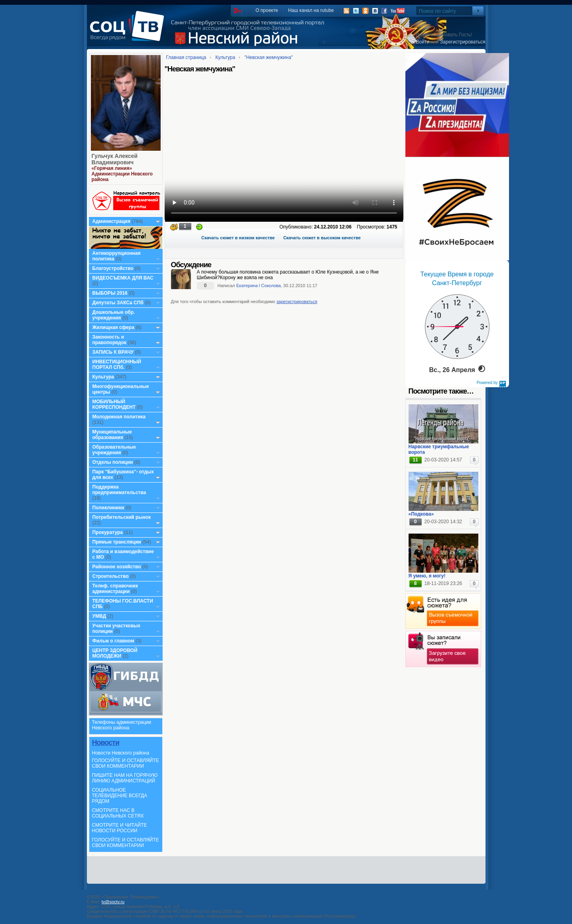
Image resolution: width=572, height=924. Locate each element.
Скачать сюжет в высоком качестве (322, 238)
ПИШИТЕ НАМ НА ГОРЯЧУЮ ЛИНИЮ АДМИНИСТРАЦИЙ (125, 778)
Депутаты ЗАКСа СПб (118, 303)
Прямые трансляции (117, 542)
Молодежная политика (119, 417)
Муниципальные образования (112, 435)
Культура (103, 377)
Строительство (111, 576)
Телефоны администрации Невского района (122, 725)
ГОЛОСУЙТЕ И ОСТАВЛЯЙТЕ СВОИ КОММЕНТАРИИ (126, 763)
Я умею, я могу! (427, 576)
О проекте (267, 10)
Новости (106, 743)
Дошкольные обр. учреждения (114, 315)
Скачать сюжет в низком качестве (238, 238)
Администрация (111, 221)
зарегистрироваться (297, 301)
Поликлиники (108, 508)
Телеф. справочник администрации (115, 589)
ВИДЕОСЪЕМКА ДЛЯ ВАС (123, 278)
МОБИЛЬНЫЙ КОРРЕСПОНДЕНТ (115, 404)
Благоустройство (114, 268)
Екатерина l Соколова (259, 286)
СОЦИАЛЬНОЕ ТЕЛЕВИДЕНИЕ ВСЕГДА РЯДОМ (120, 796)
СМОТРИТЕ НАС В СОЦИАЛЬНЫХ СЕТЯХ (118, 813)
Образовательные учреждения (114, 450)
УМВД (99, 616)
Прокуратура (108, 532)
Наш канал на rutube (311, 10)
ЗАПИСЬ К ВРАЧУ (113, 352)
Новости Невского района (121, 753)
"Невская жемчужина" (269, 57)
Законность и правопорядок (110, 340)
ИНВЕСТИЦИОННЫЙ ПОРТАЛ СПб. (117, 364)
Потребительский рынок (122, 517)
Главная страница (186, 57)
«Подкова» (421, 514)
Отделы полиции (113, 462)
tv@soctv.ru (113, 902)
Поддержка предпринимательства (119, 490)
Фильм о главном (113, 641)
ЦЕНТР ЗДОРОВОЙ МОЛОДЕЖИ (115, 653)
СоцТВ (129, 32)
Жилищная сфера (113, 327)
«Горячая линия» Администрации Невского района (122, 174)
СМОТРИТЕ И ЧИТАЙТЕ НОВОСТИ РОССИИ (120, 828)
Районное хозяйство (117, 567)
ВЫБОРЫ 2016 (110, 293)
